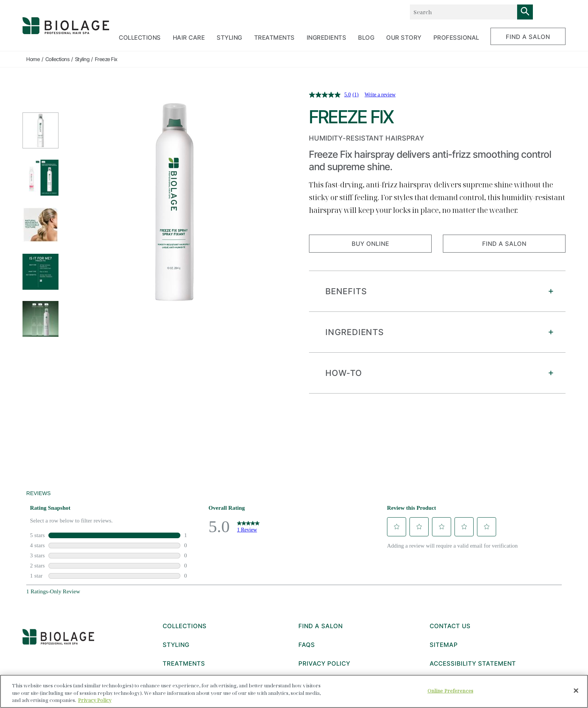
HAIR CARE (189, 37)
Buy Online (370, 244)
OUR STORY (404, 37)
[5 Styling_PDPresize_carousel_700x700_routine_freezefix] (40, 319)
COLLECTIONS (140, 37)
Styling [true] (82, 59)
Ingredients (327, 37)
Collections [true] (58, 59)
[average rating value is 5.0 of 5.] (331, 95)
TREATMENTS (274, 37)
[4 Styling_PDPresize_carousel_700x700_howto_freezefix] (40, 272)
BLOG (366, 37)
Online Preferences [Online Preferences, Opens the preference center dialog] (450, 690)
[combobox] (463, 12)
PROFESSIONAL (456, 37)
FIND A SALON (528, 37)
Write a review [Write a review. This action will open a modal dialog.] (380, 95)
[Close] (576, 690)
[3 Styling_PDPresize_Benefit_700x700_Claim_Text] (40, 225)
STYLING (229, 37)
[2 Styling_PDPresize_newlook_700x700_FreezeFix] (40, 178)
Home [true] (33, 59)
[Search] (525, 12)
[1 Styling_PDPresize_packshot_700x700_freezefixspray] (40, 130)
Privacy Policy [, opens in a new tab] (95, 700)
